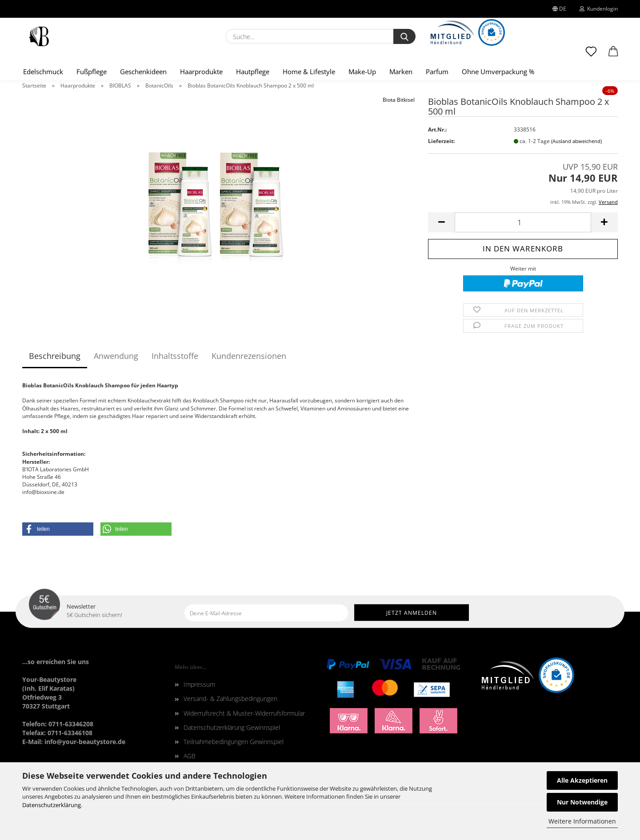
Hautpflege (253, 72)
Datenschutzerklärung (52, 805)
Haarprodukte (201, 72)
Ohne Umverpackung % (498, 72)
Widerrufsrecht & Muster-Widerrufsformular (244, 713)
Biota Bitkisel (399, 100)
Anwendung (116, 356)
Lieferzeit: (441, 141)
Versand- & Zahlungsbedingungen (230, 699)
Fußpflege (92, 72)
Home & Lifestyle (309, 72)
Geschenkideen (143, 72)
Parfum (437, 72)
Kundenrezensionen (249, 356)
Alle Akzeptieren (582, 780)
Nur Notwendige (582, 802)
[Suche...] (404, 36)
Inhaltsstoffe (175, 356)
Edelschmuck (43, 72)
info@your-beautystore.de (85, 742)
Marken (401, 72)
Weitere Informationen (582, 821)
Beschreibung (55, 356)
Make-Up (362, 72)
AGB (190, 756)
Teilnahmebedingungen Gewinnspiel (234, 742)
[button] (613, 56)
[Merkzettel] (591, 56)
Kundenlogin (599, 9)
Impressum (199, 684)
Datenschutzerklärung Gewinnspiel (232, 727)
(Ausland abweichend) (576, 141)
